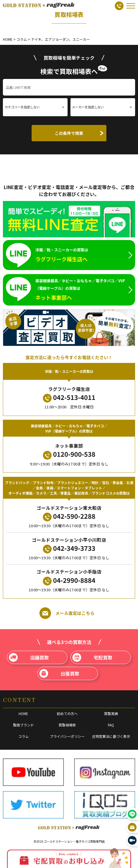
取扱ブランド (23, 725)
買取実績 (111, 713)
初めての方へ (67, 713)
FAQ (111, 725)
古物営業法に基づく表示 (111, 736)
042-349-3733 (69, 548)
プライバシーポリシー (67, 736)
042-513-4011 (69, 397)
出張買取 (59, 673)
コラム (23, 736)
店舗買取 (29, 657)
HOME (23, 713)
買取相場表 (67, 725)
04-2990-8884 (69, 580)
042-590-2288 (69, 516)
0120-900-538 (69, 454)
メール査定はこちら (67, 613)
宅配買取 (92, 657)
